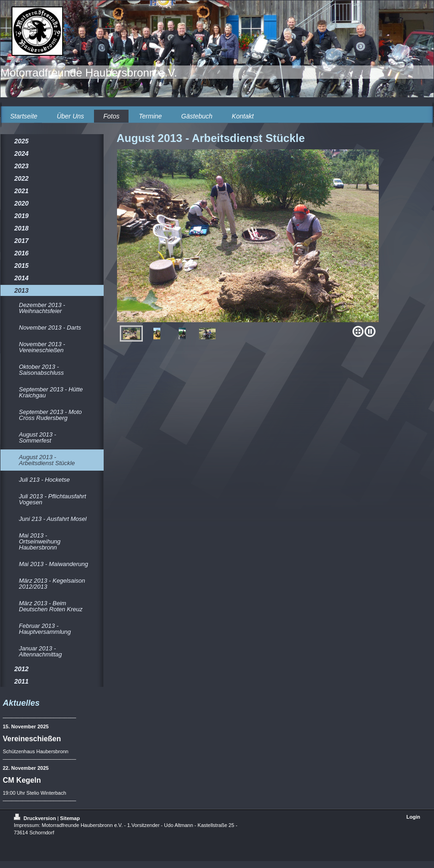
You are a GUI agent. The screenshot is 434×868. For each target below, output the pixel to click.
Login (413, 817)
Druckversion (35, 818)
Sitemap (70, 818)
